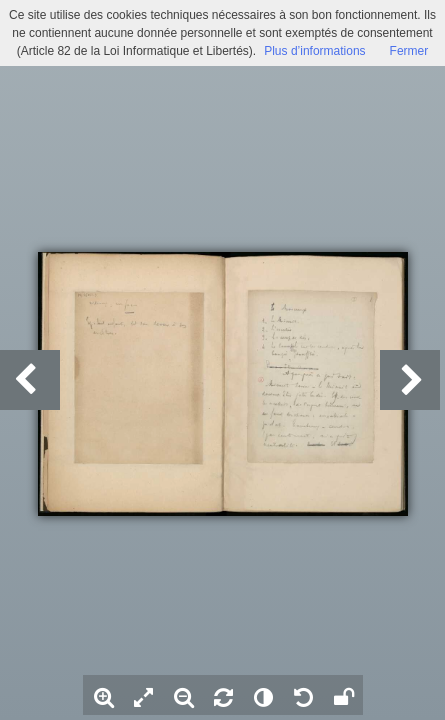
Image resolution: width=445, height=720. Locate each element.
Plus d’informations (314, 51)
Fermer (409, 51)
